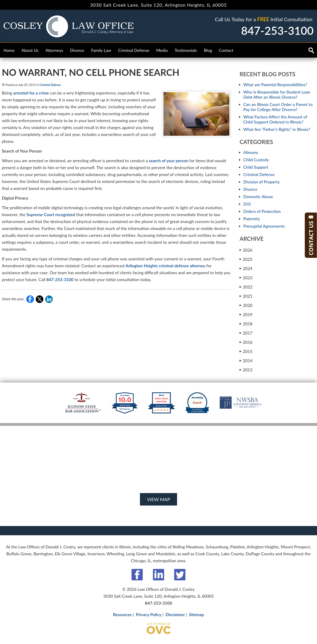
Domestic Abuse (258, 197)
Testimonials (186, 50)
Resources (123, 615)
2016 (246, 342)
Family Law (101, 50)
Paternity (252, 219)
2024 (246, 268)
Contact (226, 50)
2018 (246, 324)
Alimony (251, 152)
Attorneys (54, 50)
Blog (208, 50)
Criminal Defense (134, 50)
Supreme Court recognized (51, 215)
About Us (30, 50)
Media (162, 50)
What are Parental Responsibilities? (275, 85)
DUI (247, 204)
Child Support (256, 167)
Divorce (77, 50)
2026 (246, 250)
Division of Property (261, 182)
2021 (246, 296)
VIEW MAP (158, 499)
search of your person (169, 161)
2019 (246, 314)
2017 (246, 333)
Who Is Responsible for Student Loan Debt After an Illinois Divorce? (277, 94)
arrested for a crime (31, 93)
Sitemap (196, 615)
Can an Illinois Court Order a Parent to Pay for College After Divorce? (278, 107)
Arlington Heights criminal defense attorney (165, 266)
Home (9, 50)
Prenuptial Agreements (264, 226)
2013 (246, 370)
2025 (246, 259)
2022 (246, 287)
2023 (246, 278)
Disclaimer (175, 615)
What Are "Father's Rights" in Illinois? (277, 129)
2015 (246, 351)
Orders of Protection (262, 211)
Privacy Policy (149, 615)
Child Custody (256, 160)
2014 (246, 360)
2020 (246, 305)
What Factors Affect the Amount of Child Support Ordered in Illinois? (275, 119)
